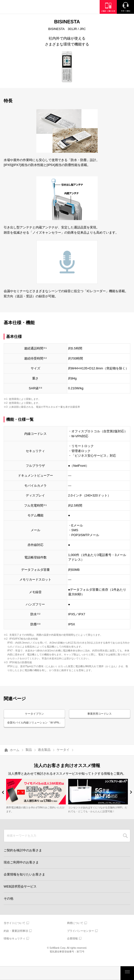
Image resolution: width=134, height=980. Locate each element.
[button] (3, 799)
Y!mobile (28, 8)
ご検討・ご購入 (84, 973)
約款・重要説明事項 (16, 937)
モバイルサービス (60, 973)
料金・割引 (12, 973)
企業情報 (72, 945)
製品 (29, 756)
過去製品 (44, 756)
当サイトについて (14, 929)
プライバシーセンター (80, 937)
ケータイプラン (34, 714)
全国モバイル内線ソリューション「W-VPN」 (34, 726)
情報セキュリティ (14, 945)
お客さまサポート (108, 973)
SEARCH (125, 842)
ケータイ (63, 756)
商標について (75, 929)
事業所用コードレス (100, 714)
